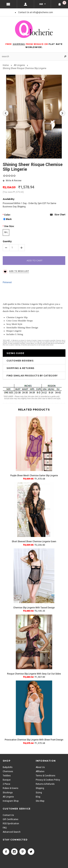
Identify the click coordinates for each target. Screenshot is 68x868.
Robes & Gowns (11, 788)
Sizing (39, 793)
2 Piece (6, 784)
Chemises (8, 771)
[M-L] (6, 232)
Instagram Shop (11, 801)
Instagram (14, 852)
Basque (7, 780)
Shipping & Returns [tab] (20, 368)
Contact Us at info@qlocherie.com (36, 12)
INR (41, 4)
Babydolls (8, 767)
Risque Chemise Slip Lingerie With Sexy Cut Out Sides (34, 674)
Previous (6, 113)
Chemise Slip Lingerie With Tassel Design (34, 608)
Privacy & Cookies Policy (48, 780)
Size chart (60, 215)
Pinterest (7, 282)
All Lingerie (19, 65)
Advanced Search (12, 832)
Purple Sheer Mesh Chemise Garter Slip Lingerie (34, 476)
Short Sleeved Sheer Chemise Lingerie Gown (34, 541)
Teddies (7, 776)
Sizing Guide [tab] (15, 353)
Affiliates (40, 771)
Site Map (40, 801)
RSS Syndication (11, 824)
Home (6, 65)
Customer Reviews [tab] (20, 361)
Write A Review (14, 181)
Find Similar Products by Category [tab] (32, 376)
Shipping (40, 788)
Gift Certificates (11, 819)
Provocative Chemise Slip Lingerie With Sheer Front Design (34, 740)
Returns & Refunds (45, 784)
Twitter (31, 852)
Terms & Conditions (46, 776)
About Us (40, 767)
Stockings (8, 793)
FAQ (5, 828)
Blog (38, 797)
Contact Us (8, 815)
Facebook (6, 852)
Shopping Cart (64, 3)
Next (62, 113)
